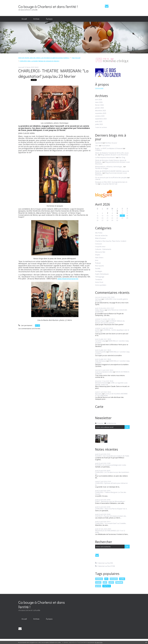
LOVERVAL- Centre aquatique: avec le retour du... (112, 331)
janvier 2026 (99, 108)
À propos (49, 19)
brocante (114, 579)
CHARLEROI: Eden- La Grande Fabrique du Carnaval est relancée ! (39, 61)
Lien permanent (25, 325)
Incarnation (106, 146)
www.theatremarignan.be (68, 279)
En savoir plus (99, 642)
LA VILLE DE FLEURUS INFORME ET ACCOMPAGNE (111, 395)
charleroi (107, 586)
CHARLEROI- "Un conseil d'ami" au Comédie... (111, 523)
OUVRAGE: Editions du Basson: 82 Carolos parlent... (110, 322)
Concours (99, 244)
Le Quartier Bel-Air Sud (109, 184)
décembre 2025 (101, 111)
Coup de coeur (100, 247)
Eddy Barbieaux (101, 361)
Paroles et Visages (102, 168)
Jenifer (98, 330)
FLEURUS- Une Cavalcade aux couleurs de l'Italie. (112, 456)
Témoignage (100, 277)
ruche (122, 579)
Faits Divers (99, 258)
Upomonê (99, 143)
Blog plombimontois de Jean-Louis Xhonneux (112, 163)
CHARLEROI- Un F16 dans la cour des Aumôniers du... (112, 473)
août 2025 (99, 122)
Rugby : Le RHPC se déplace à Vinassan (109, 148)
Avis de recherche (101, 236)
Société (98, 269)
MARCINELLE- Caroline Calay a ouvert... (112, 342)
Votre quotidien (101, 285)
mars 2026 (99, 102)
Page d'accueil (76, 58)
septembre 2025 (101, 119)
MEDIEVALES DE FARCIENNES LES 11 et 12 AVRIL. (110, 532)
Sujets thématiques (102, 274)
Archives (36, 19)
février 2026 (99, 105)
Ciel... (97, 146)
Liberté (98, 179)
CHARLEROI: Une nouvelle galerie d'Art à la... (111, 300)
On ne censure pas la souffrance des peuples (111, 178)
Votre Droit (99, 282)
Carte (99, 407)
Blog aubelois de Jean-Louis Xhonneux (114, 155)
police (111, 582)
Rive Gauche (99, 266)
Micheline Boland (101, 383)
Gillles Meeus (100, 310)
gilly (105, 582)
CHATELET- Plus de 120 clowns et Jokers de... (111, 516)
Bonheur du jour (111, 143)
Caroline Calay (100, 341)
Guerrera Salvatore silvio (104, 372)
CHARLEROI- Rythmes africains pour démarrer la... (111, 484)
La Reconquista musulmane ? (105, 157)
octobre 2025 (100, 116)
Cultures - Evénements (103, 249)
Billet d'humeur (101, 238)
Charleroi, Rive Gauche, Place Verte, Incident (111, 241)
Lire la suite (99, 88)
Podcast (98, 263)
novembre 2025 (101, 113)
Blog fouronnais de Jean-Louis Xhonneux (111, 174)
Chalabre (98, 150)
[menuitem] (24, 19)
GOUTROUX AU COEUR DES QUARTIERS (111, 311)
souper (98, 582)
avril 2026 (99, 100)
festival (119, 582)
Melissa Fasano (101, 321)
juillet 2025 (99, 124)
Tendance (99, 280)
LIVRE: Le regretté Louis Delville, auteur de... (111, 384)
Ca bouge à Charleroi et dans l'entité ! (48, 6)
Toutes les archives (101, 127)
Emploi (98, 255)
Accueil (24, 19)
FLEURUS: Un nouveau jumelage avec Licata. (111, 465)
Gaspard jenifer (101, 352)
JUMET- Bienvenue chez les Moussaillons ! (110, 501)
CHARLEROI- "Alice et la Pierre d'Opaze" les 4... (111, 509)
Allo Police (99, 233)
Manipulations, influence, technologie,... (109, 167)
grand (98, 586)
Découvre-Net (100, 252)
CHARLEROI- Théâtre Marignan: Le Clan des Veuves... (111, 493)
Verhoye (98, 299)
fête (106, 579)
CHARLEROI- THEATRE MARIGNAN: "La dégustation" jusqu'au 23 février (53, 73)
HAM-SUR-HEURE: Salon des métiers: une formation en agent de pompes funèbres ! (44, 58)
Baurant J (98, 394)
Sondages (99, 271)
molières (99, 579)
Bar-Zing (122, 157)
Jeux (97, 260)
